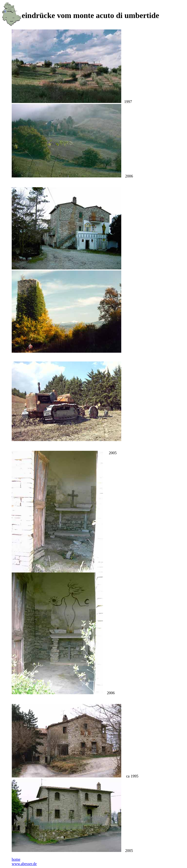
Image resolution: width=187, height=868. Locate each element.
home (16, 859)
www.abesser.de (24, 864)
